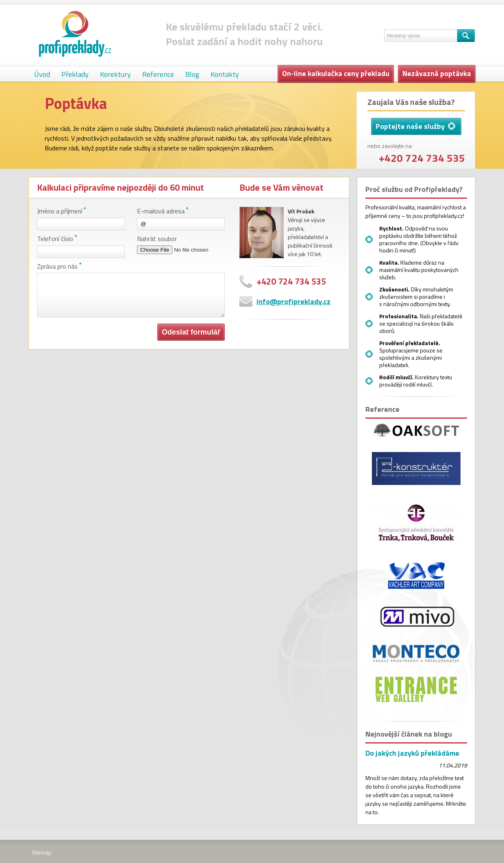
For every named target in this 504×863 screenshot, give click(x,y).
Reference (158, 74)
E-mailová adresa (161, 211)
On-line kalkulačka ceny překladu (336, 73)
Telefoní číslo (55, 239)
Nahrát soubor (157, 239)
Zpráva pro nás (57, 266)
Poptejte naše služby (415, 126)
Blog (192, 74)
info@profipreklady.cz (293, 301)
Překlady (75, 74)
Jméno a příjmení (60, 211)
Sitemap (42, 852)
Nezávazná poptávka (437, 73)
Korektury (115, 74)
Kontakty (225, 74)
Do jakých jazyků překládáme (412, 753)
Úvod (42, 74)
